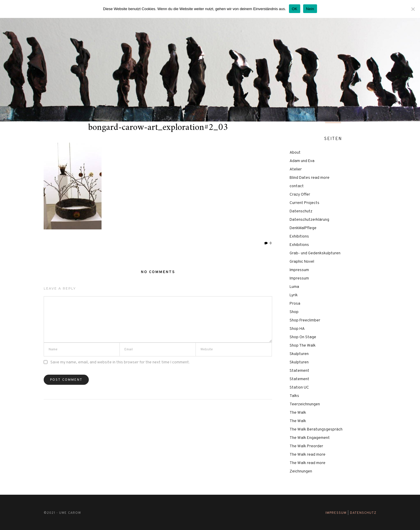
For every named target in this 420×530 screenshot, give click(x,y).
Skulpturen (299, 354)
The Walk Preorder (306, 446)
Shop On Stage (303, 337)
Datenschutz (301, 211)
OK (295, 9)
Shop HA (297, 329)
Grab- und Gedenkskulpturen (315, 253)
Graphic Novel (302, 262)
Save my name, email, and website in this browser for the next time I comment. (120, 362)
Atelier (296, 169)
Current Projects (304, 203)
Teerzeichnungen (305, 404)
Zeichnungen (301, 471)
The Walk (298, 413)
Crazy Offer (300, 195)
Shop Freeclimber (305, 320)
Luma (294, 287)
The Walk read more (307, 455)
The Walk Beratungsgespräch (316, 429)
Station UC (299, 388)
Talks (294, 396)
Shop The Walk (303, 346)
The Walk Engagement (310, 438)
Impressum (299, 270)
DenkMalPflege (303, 228)
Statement (299, 371)
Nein (310, 9)
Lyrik (294, 295)
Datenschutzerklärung (309, 220)
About (295, 153)
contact (297, 186)
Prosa (295, 304)
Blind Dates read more (310, 178)
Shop (294, 312)
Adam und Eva (302, 161)
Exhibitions (299, 237)
